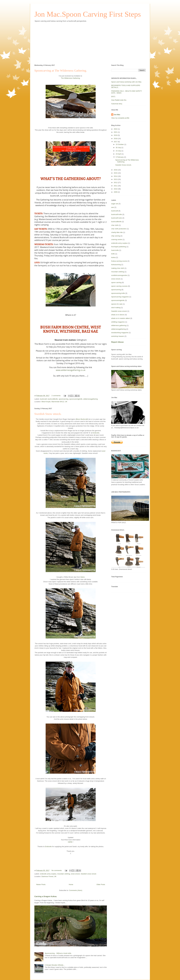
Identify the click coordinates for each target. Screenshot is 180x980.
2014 (116, 176)
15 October (120, 144)
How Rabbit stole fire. (119, 100)
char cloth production (119, 229)
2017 (116, 142)
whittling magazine (118, 322)
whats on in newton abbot (120, 318)
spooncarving (63, 399)
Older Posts (101, 884)
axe (113, 207)
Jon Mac (117, 115)
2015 (116, 173)
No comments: (57, 870)
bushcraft (43, 399)
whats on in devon (118, 315)
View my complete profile (120, 118)
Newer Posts (41, 884)
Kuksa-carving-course (119, 261)
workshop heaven (118, 336)
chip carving (116, 236)
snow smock (75, 874)
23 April (119, 154)
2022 (116, 129)
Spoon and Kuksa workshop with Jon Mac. (127, 82)
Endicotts (96, 433)
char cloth (115, 225)
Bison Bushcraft (82, 419)
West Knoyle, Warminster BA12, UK (54, 402)
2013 (116, 179)
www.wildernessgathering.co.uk (71, 370)
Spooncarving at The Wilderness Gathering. (61, 71)
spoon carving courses (119, 286)
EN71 (113, 97)
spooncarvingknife (76, 399)
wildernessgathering (90, 399)
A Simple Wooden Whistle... (55, 965)
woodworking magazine (120, 333)
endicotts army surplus (48, 874)
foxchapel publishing (119, 247)
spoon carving (116, 282)
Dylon (83, 577)
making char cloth (118, 268)
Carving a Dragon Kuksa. (46, 896)
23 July (119, 151)
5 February (120, 157)
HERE (70, 842)
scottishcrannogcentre (119, 275)
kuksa (113, 257)
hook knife (115, 250)
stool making (116, 308)
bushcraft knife (117, 214)
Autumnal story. (117, 104)
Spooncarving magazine (120, 297)
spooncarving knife (118, 293)
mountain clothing (64, 874)
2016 (116, 170)
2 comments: (56, 396)
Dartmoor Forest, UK (49, 876)
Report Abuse (117, 342)
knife (113, 254)
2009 (116, 192)
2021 (116, 132)
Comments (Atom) (76, 890)
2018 (116, 139)
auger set (115, 204)
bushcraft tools (117, 218)
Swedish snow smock (88, 874)
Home (71, 884)
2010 (116, 189)
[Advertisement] (90, 43)
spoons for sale (117, 304)
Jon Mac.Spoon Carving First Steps (88, 14)
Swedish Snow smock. (48, 414)
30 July (119, 148)
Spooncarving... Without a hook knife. (58, 953)
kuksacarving (116, 265)
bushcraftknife (53, 399)
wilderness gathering (119, 325)
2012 (116, 182)
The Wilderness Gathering (70, 78)
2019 (116, 135)
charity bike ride (117, 232)
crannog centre (117, 239)
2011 (116, 186)
